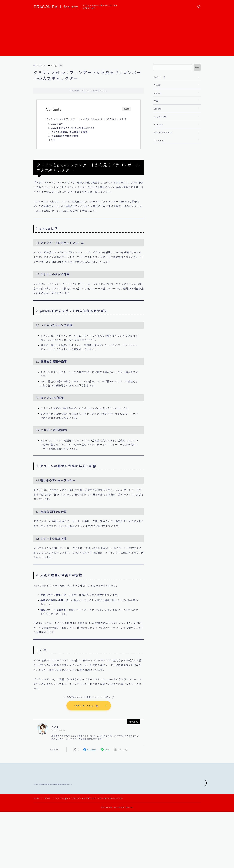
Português (159, 140)
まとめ (52, 140)
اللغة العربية (160, 117)
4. (63, 136)
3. (68, 132)
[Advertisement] (117, 35)
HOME (36, 820)
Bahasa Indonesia (163, 132)
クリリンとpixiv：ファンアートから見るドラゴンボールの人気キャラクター (87, 119)
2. (72, 128)
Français (158, 124)
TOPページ (159, 77)
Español (158, 109)
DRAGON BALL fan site (56, 7)
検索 (197, 67)
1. (56, 124)
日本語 (53, 66)
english (157, 93)
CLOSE (127, 109)
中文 (156, 101)
